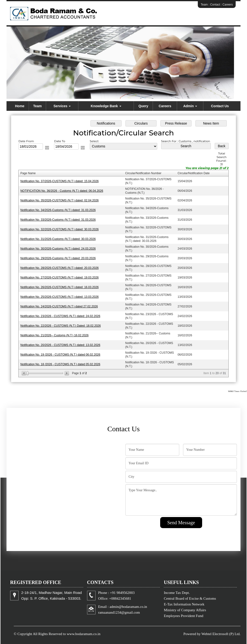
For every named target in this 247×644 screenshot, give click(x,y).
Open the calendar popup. (47, 148)
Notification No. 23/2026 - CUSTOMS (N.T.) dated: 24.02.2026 (60, 316)
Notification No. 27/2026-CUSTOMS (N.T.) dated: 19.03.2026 (59, 278)
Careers (228, 5)
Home (20, 106)
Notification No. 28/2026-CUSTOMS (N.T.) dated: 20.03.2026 (59, 268)
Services (62, 106)
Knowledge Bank (106, 106)
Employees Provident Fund (183, 616)
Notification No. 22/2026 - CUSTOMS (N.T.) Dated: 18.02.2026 (60, 326)
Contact (215, 5)
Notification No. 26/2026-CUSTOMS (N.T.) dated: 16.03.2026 (59, 287)
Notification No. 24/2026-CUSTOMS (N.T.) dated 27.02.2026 (59, 306)
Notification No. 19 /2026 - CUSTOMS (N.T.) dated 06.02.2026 (60, 355)
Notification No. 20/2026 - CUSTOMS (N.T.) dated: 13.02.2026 (60, 345)
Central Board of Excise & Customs (190, 598)
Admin (190, 106)
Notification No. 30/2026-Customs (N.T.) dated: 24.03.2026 (58, 249)
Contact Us (220, 106)
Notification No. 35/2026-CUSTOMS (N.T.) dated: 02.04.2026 (59, 200)
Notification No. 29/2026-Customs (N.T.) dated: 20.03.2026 (58, 258)
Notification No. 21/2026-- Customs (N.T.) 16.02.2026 (54, 335)
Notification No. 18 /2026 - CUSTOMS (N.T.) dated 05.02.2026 (60, 364)
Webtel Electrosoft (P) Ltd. (221, 634)
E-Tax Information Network (184, 604)
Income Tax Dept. (177, 593)
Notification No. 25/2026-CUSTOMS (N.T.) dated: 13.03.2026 (59, 297)
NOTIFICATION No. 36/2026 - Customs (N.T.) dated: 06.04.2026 (62, 191)
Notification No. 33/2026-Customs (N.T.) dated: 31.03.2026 (58, 220)
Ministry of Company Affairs (185, 610)
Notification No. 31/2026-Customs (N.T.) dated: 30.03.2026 (58, 239)
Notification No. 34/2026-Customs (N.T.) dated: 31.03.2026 (58, 210)
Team (204, 5)
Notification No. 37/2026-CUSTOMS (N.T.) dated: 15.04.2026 (59, 181)
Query (143, 106)
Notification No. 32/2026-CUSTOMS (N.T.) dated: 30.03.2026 (59, 229)
